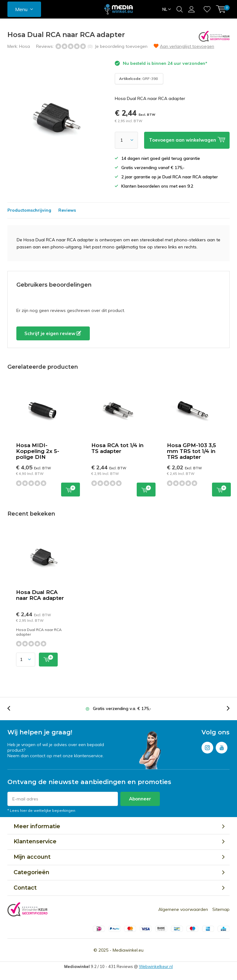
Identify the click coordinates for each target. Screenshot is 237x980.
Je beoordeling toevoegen (121, 46)
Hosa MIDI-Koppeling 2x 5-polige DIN (38, 451)
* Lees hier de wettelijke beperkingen (41, 810)
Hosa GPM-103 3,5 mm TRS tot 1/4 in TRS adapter (191, 451)
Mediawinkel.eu (128, 950)
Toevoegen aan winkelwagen (71, 489)
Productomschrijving (29, 210)
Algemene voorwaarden (183, 909)
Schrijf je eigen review (53, 333)
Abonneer (140, 799)
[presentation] (12, 709)
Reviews (67, 210)
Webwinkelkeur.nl (156, 966)
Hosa (25, 46)
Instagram (207, 746)
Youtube (222, 746)
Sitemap (221, 909)
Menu (21, 9)
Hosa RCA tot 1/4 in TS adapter (117, 448)
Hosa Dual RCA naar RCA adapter (40, 595)
